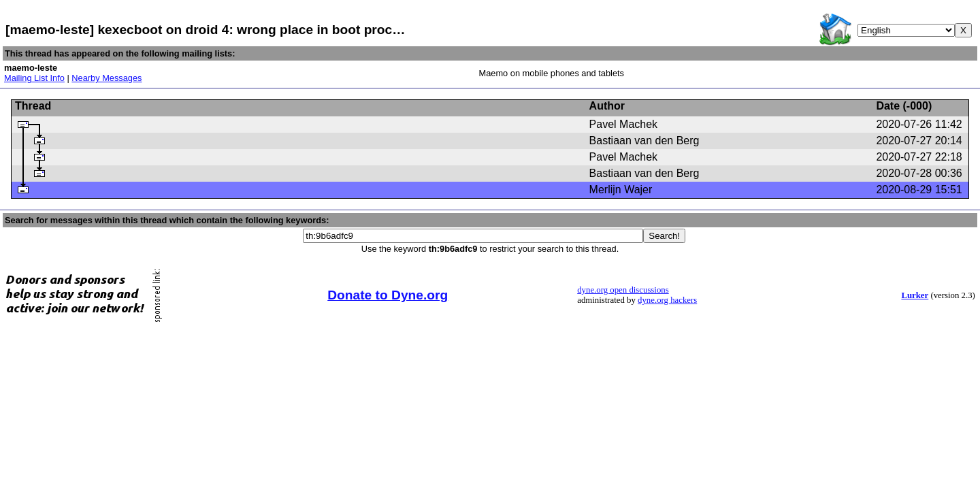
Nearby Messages (107, 78)
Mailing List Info (34, 78)
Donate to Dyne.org (388, 295)
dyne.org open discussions (623, 290)
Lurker (915, 295)
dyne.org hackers (667, 300)
